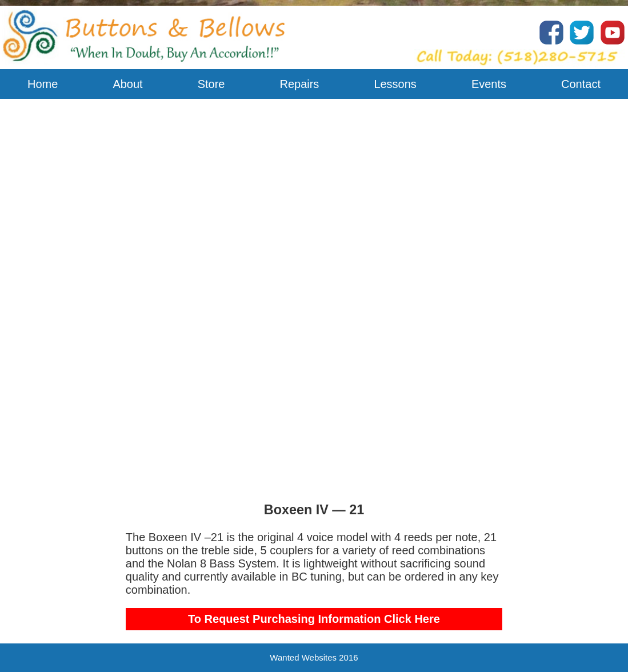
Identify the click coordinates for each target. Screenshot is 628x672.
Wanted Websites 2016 (314, 657)
